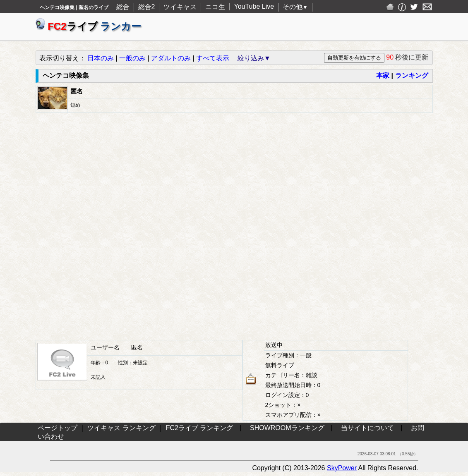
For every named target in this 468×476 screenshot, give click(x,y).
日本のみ (101, 58)
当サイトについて (367, 428)
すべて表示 (213, 58)
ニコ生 (215, 7)
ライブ (89, 26)
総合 (123, 7)
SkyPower (342, 468)
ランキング (412, 75)
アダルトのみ (171, 58)
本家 (383, 75)
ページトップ (58, 428)
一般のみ (132, 58)
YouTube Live (254, 6)
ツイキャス (180, 7)
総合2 (147, 7)
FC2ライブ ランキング (200, 428)
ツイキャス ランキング (121, 428)
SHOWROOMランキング (287, 428)
